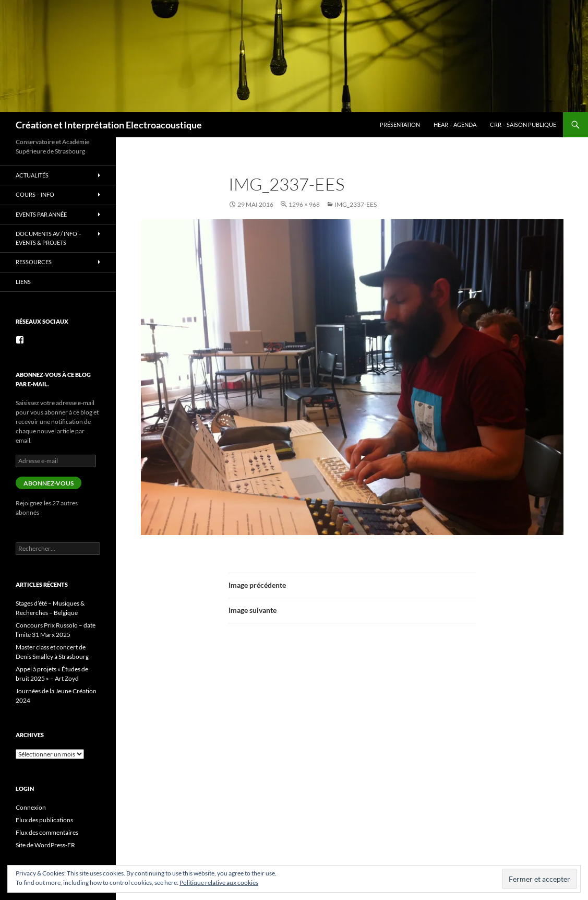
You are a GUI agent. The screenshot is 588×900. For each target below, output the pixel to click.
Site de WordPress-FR (45, 845)
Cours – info (35, 194)
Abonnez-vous (49, 483)
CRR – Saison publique (523, 125)
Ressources (34, 262)
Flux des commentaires (47, 832)
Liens (23, 282)
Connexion (31, 807)
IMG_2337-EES (356, 204)
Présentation (400, 125)
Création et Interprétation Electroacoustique (109, 125)
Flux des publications (44, 820)
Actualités (32, 175)
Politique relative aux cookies (219, 883)
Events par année (41, 214)
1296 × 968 (304, 204)
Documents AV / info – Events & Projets (49, 238)
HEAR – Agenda (455, 125)
